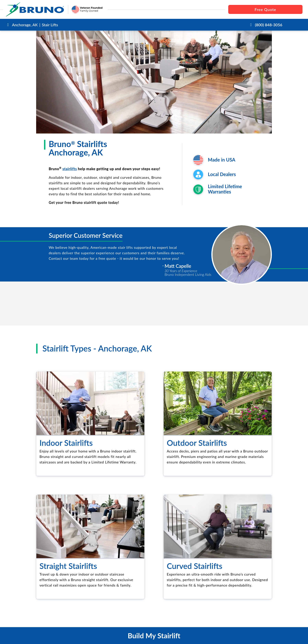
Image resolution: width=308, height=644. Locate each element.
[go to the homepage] (35, 9)
